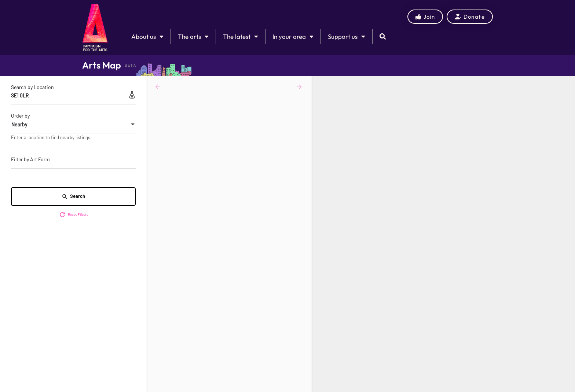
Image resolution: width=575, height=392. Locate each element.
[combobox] (73, 125)
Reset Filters (74, 215)
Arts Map (102, 65)
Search (73, 197)
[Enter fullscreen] (566, 110)
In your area (293, 36)
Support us (347, 36)
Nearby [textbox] (19, 124)
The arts (193, 36)
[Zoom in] (566, 85)
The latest (241, 36)
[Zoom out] (566, 95)
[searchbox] (72, 160)
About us (147, 36)
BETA (131, 65)
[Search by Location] (73, 96)
